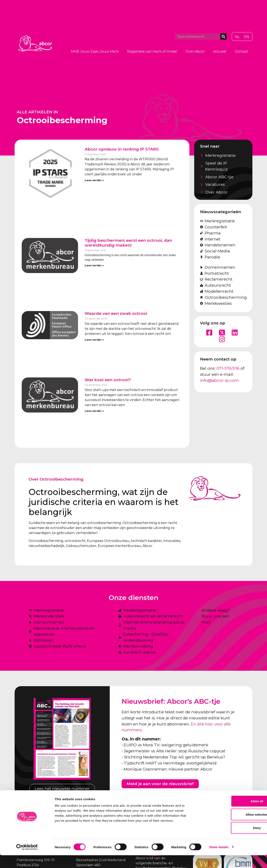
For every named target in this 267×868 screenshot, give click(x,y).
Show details (219, 860)
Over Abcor (195, 51)
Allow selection (232, 827)
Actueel (220, 51)
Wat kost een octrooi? (108, 380)
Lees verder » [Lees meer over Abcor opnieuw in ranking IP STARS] (94, 180)
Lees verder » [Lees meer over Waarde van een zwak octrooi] (94, 340)
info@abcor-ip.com (219, 380)
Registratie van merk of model (152, 51)
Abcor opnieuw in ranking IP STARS (122, 149)
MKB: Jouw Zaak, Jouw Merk (95, 51)
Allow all (232, 814)
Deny (232, 841)
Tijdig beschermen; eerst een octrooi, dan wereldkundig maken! (128, 243)
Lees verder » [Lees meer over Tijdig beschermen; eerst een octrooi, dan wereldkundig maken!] (94, 265)
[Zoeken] (223, 37)
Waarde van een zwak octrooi (116, 313)
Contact (242, 51)
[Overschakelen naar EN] (247, 37)
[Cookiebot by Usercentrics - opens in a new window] (27, 860)
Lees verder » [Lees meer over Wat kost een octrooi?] (94, 411)
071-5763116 (228, 368)
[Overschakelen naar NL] (237, 37)
